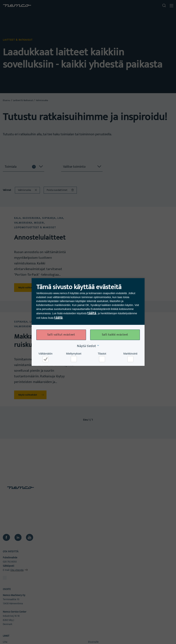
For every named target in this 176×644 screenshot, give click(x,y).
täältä (92, 313)
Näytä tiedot (86, 346)
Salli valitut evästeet (61, 335)
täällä (58, 318)
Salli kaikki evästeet (115, 335)
